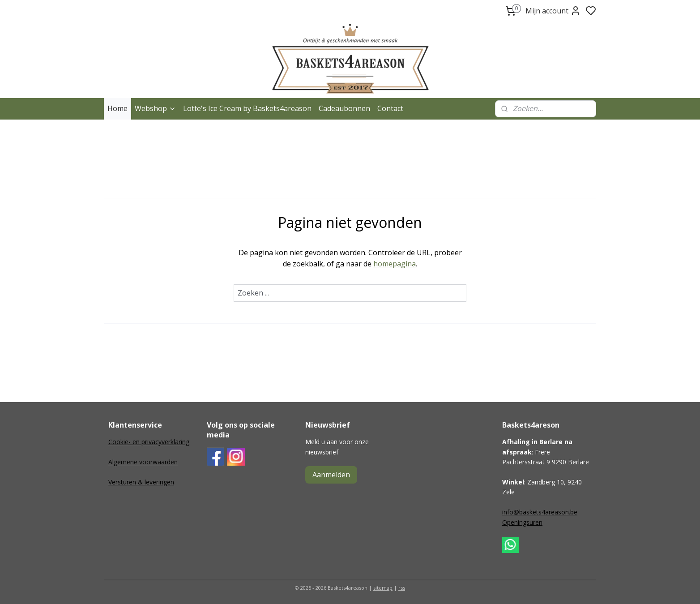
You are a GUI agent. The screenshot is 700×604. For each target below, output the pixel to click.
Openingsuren (522, 522)
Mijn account (553, 11)
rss (402, 588)
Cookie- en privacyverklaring (149, 442)
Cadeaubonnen (344, 108)
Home (117, 108)
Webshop (155, 108)
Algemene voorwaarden (143, 462)
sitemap (383, 588)
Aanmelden (331, 475)
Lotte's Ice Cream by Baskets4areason (247, 108)
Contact (390, 108)
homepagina (395, 264)
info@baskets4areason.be (540, 512)
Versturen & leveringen (141, 482)
